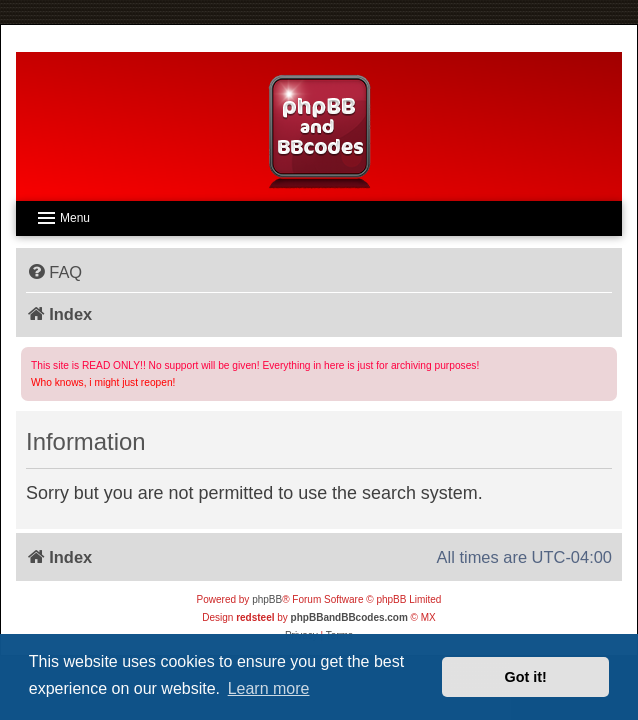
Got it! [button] (526, 677)
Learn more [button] (269, 688)
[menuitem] (54, 272)
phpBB (267, 599)
